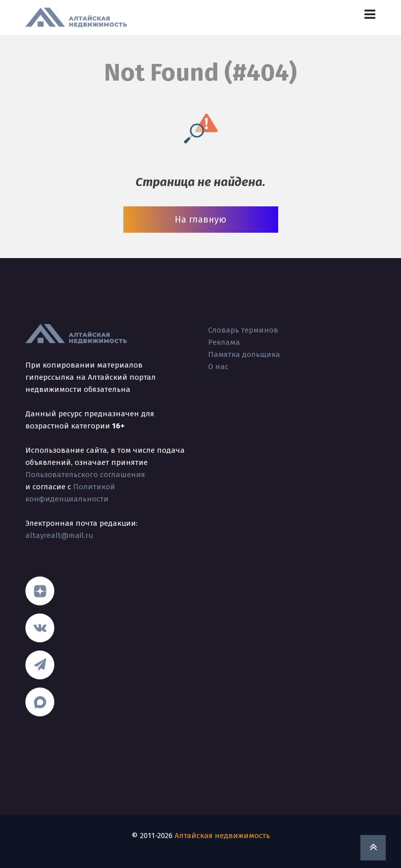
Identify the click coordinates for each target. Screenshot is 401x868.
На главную (201, 220)
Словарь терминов (243, 330)
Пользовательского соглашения (85, 475)
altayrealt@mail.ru (59, 535)
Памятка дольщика (244, 354)
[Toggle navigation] (370, 14)
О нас (218, 367)
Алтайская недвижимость (222, 836)
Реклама (224, 342)
